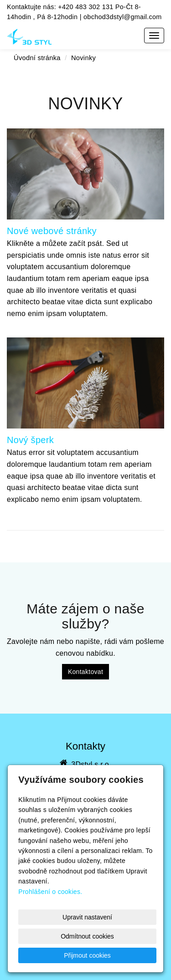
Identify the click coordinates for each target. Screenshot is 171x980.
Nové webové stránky (52, 231)
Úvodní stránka (37, 58)
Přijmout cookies (87, 955)
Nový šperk (30, 440)
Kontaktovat (85, 672)
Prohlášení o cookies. (50, 892)
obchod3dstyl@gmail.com (123, 17)
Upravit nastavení (87, 917)
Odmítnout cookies (87, 936)
